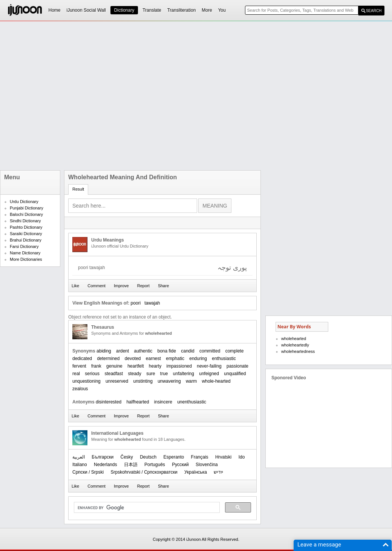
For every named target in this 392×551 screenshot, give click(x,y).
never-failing (209, 366)
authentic (143, 351)
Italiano (80, 465)
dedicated (82, 359)
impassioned (179, 366)
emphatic (175, 359)
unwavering (169, 381)
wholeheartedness (298, 351)
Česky (126, 457)
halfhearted (138, 402)
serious (92, 374)
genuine (114, 366)
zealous (80, 389)
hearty (155, 366)
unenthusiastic (192, 402)
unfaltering (184, 374)
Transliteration (182, 10)
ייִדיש (218, 472)
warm (191, 381)
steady (134, 374)
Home (55, 10)
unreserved (117, 381)
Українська (196, 472)
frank (96, 366)
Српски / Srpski (88, 472)
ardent (122, 351)
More (207, 10)
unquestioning (87, 381)
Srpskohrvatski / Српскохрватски (144, 472)
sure (151, 374)
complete (235, 351)
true (164, 374)
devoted (133, 359)
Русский (180, 465)
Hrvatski (223, 457)
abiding (104, 351)
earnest (153, 359)
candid (188, 351)
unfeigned (209, 374)
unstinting (143, 381)
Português (155, 465)
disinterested (109, 402)
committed (210, 351)
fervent (79, 366)
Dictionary (124, 10)
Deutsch (148, 457)
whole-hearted (216, 381)
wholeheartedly (295, 345)
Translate (152, 10)
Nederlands (105, 465)
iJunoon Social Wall (86, 10)
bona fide (167, 351)
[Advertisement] (84, 96)
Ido (242, 457)
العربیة (79, 457)
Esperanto (174, 457)
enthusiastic (224, 359)
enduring (198, 359)
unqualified (235, 374)
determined (108, 359)
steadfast (114, 374)
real (76, 374)
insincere (163, 402)
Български (103, 457)
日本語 (131, 465)
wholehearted (294, 339)
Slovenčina (207, 465)
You (222, 10)
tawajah (152, 303)
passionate (237, 366)
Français (200, 457)
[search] (146, 508)
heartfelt (136, 366)
